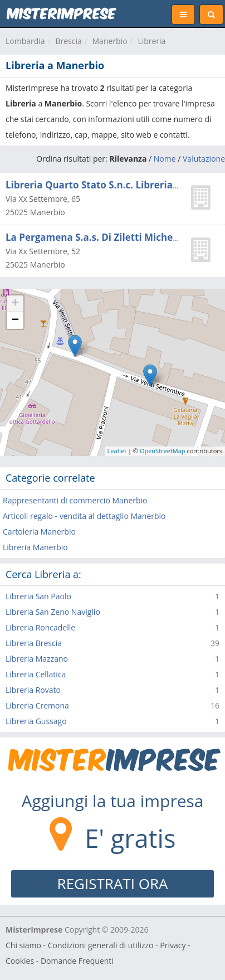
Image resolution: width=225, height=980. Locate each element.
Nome (165, 159)
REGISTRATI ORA (113, 884)
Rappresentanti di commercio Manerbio (75, 500)
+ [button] (15, 304)
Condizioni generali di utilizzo (101, 945)
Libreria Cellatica (36, 674)
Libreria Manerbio (35, 547)
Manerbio (110, 41)
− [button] (15, 321)
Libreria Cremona (37, 705)
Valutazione (204, 159)
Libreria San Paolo (38, 596)
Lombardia (25, 41)
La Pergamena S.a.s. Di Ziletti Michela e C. (103, 237)
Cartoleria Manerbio (39, 532)
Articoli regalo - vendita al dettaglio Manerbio (84, 516)
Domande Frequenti (77, 961)
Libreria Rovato (33, 690)
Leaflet (117, 451)
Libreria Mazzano (37, 659)
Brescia (68, 41)
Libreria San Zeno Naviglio (53, 612)
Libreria (151, 41)
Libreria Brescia (34, 643)
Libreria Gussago (36, 721)
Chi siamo (23, 945)
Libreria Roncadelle (40, 627)
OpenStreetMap (163, 451)
